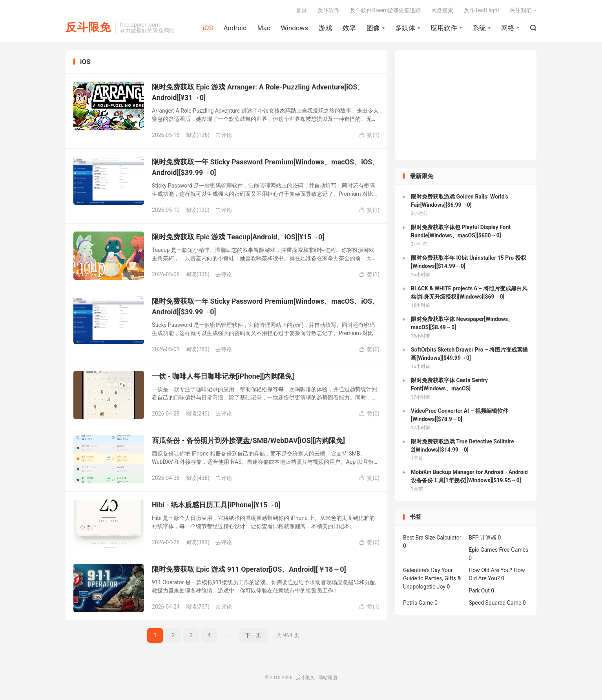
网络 (508, 28)
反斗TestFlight (482, 10)
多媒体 (405, 28)
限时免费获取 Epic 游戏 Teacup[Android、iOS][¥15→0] (238, 237)
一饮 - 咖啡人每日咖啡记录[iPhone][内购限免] (223, 376)
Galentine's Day (422, 570)
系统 (479, 28)
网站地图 (328, 678)
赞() (369, 135)
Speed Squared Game (495, 603)
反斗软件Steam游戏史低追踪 (385, 10)
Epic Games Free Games (498, 550)
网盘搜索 (442, 10)
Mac (264, 28)
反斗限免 (88, 28)
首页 (301, 10)
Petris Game (418, 603)
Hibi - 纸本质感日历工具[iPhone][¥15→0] (216, 505)
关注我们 (521, 10)
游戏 (325, 28)
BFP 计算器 (483, 538)
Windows (295, 28)
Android (235, 28)
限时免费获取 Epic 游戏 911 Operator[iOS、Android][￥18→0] (249, 569)
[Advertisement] (466, 105)
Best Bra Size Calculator (432, 538)
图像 (373, 28)
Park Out (479, 591)
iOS (208, 28)
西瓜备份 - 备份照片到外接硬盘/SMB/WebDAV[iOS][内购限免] (248, 440)
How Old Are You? (490, 570)
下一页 (253, 635)
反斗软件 (328, 10)
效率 (349, 28)
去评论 (224, 135)
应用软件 (444, 28)
